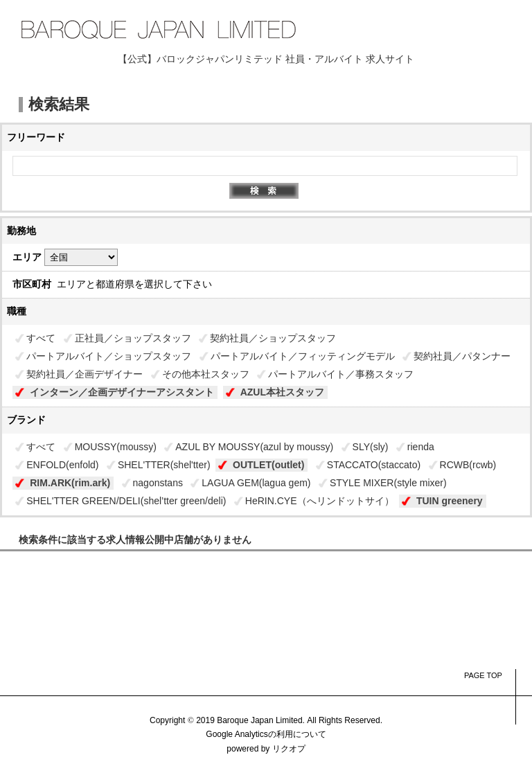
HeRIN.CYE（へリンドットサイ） (320, 501)
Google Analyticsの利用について (266, 734)
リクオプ (289, 749)
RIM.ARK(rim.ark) (70, 483)
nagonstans (158, 483)
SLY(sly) (371, 447)
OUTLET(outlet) (268, 465)
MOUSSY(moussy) (116, 447)
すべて (41, 338)
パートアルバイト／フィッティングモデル (303, 356)
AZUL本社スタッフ (282, 392)
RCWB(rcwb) (468, 465)
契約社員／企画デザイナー (85, 374)
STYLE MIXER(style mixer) (388, 483)
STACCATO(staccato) (374, 465)
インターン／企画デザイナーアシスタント (122, 392)
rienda (421, 447)
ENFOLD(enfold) (62, 465)
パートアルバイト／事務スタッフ (341, 374)
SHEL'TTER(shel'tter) (164, 465)
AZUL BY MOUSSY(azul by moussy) (254, 447)
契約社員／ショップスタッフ (273, 338)
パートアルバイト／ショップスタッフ (109, 356)
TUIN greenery (450, 501)
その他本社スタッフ (206, 374)
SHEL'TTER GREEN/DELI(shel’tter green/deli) (126, 501)
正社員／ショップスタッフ (133, 338)
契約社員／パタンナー (462, 356)
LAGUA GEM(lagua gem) (256, 483)
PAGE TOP (483, 675)
